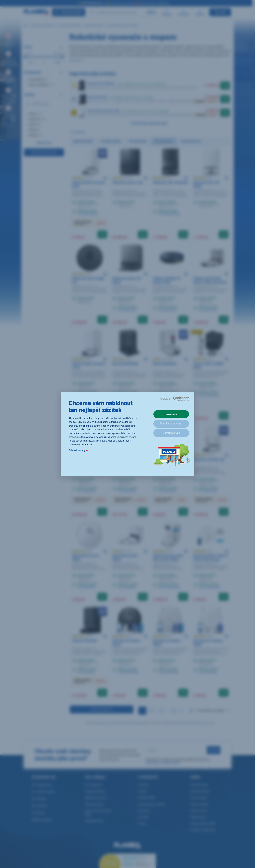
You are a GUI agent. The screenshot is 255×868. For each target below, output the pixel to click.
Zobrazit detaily (78, 450)
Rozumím (171, 414)
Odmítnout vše (171, 433)
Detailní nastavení (171, 424)
